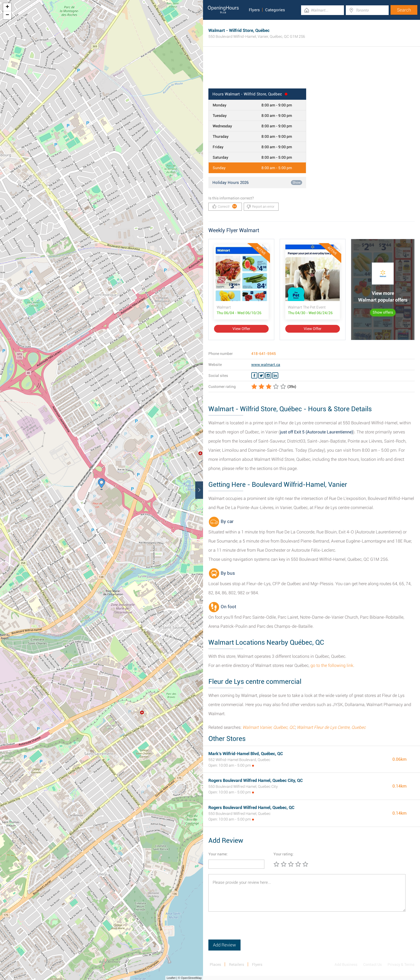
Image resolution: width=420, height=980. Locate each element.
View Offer (241, 329)
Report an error (260, 207)
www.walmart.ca (266, 365)
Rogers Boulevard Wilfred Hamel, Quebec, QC (251, 808)
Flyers (254, 10)
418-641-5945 (264, 354)
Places (215, 964)
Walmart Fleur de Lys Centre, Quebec (331, 727)
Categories (275, 10)
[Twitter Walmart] (261, 376)
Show (297, 183)
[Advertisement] (312, 71)
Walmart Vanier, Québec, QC (269, 727)
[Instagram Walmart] (268, 376)
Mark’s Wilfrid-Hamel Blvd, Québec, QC (246, 754)
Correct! (225, 206)
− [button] (7, 15)
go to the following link (332, 665)
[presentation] (249, 929)
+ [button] (7, 7)
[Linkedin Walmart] (275, 376)
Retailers (237, 964)
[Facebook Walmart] (254, 376)
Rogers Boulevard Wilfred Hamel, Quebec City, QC (256, 780)
